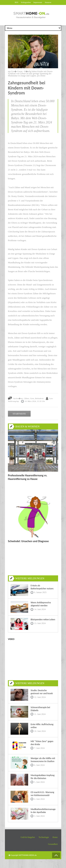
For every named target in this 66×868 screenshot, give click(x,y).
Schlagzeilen (26, 2)
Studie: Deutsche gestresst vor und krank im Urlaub (42, 693)
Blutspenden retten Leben (43, 619)
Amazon (48, 2)
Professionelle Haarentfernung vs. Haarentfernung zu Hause (28, 477)
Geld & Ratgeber (28, 837)
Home (55, 837)
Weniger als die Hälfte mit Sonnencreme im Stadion (43, 760)
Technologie (44, 837)
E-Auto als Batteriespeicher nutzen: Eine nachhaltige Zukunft (42, 589)
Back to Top (56, 855)
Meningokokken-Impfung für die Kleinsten (43, 777)
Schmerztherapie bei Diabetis (40, 709)
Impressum (38, 2)
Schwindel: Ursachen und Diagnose (28, 541)
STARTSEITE (19, 414)
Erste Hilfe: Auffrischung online (42, 726)
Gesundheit (53, 844)
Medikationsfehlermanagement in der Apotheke (43, 811)
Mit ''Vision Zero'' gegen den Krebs (42, 743)
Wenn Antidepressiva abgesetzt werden (41, 604)
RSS (17, 2)
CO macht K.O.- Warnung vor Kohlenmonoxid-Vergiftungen (42, 795)
